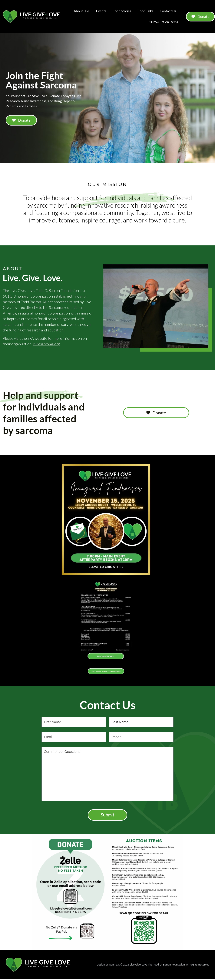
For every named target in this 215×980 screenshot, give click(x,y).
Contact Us (166, 11)
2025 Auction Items (162, 22)
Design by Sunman (108, 966)
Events (99, 11)
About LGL (80, 11)
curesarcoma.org (46, 344)
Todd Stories (120, 11)
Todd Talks (144, 11)
